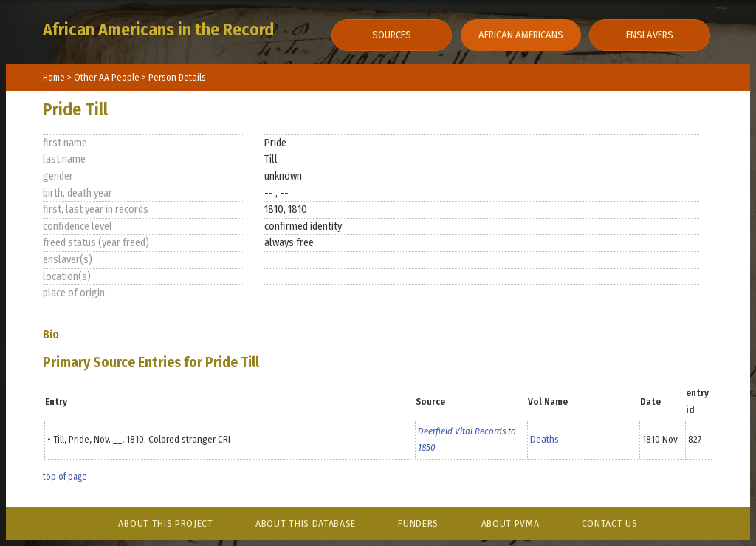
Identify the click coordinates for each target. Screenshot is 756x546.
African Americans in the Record (158, 30)
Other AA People (108, 77)
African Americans (521, 35)
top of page (65, 477)
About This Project (165, 523)
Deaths (544, 439)
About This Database (306, 523)
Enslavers (650, 35)
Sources (392, 35)
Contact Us (610, 523)
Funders (418, 523)
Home (54, 77)
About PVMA (511, 523)
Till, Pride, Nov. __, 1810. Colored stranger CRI (142, 439)
